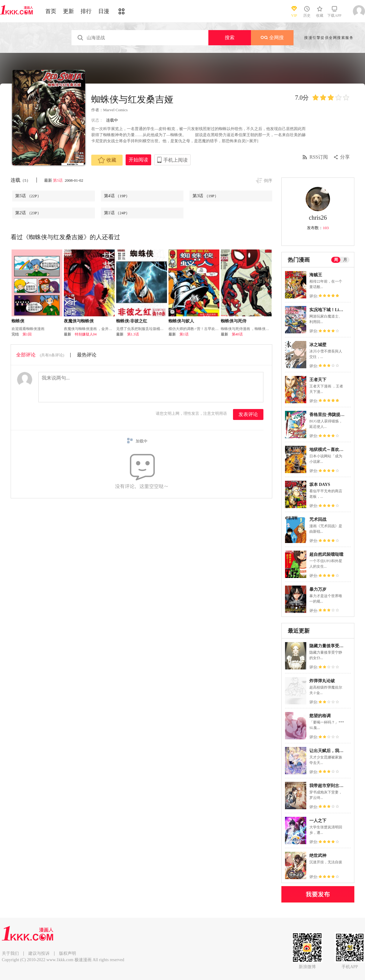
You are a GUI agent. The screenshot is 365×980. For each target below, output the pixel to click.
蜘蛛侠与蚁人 (181, 321)
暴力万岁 (318, 589)
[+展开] (252, 141)
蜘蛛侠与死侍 (234, 321)
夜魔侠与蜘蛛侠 (79, 321)
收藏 (107, 160)
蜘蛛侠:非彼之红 (132, 321)
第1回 (27, 334)
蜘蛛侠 (18, 321)
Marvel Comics (115, 110)
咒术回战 (318, 519)
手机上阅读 (176, 160)
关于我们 (10, 953)
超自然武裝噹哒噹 (326, 554)
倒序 (268, 181)
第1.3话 (133, 334)
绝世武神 (318, 856)
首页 (51, 11)
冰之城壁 (318, 345)
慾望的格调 (320, 716)
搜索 (230, 38)
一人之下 (318, 821)
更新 (68, 11)
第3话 (205, 196)
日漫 (104, 11)
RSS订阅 (319, 157)
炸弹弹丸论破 (322, 681)
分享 (345, 157)
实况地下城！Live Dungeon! (335, 310)
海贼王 (316, 275)
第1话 (117, 213)
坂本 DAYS (320, 485)
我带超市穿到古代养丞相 (333, 786)
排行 (86, 11)
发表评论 (248, 414)
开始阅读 (138, 160)
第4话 (117, 196)
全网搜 (272, 38)
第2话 (28, 213)
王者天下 (318, 380)
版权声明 (68, 953)
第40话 (237, 334)
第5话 (58, 180)
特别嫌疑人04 (86, 334)
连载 (21, 180)
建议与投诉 (39, 953)
